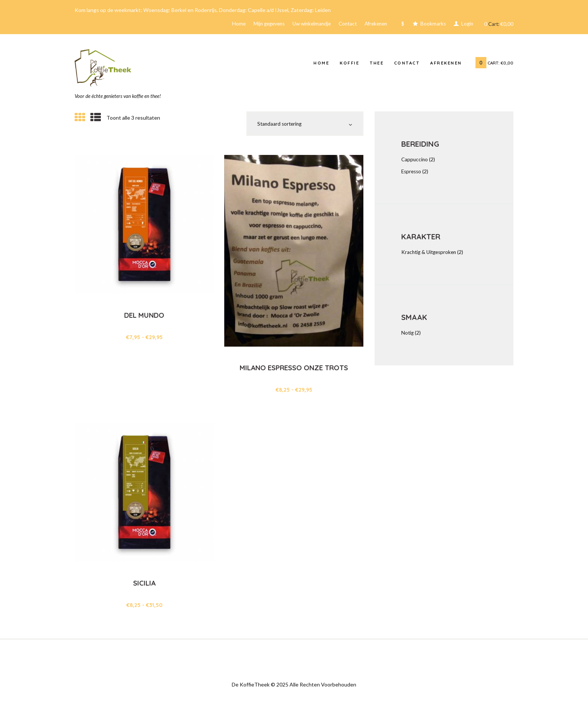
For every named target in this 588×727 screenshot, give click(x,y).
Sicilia (144, 587)
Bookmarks (431, 25)
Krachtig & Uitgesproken (430, 255)
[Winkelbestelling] (302, 127)
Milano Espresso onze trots (294, 376)
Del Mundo (144, 319)
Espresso (412, 173)
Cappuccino (415, 162)
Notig (408, 335)
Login (466, 25)
